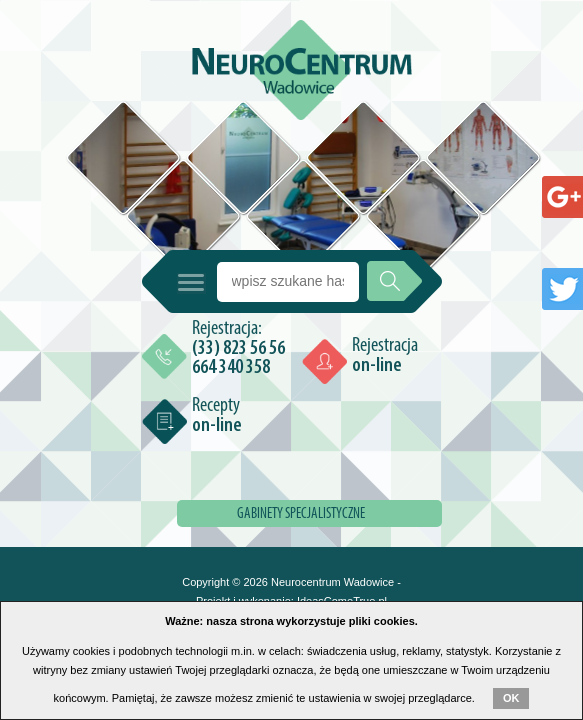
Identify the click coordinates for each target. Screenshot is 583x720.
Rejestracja (385, 356)
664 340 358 (231, 368)
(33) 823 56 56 (238, 349)
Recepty (217, 416)
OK (511, 698)
